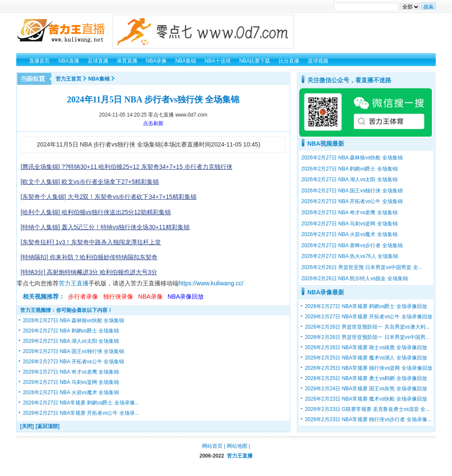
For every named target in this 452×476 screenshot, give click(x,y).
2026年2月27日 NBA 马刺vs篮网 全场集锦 (71, 382)
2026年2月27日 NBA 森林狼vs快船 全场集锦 (73, 320)
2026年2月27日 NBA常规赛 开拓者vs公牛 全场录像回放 (368, 317)
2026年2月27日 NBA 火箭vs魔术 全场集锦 (71, 392)
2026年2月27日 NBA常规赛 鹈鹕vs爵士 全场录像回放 (366, 306)
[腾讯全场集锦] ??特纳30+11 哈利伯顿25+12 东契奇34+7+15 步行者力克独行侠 (126, 167)
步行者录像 (83, 296)
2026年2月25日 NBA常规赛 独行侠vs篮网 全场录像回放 (368, 368)
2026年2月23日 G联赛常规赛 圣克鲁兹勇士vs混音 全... (367, 409)
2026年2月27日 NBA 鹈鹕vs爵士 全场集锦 (71, 331)
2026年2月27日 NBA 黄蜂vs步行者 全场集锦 (352, 245)
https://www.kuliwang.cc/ (211, 283)
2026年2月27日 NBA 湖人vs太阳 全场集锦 (71, 341)
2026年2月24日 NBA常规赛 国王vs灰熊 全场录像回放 (366, 389)
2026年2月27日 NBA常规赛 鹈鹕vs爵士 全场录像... (81, 403)
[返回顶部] (48, 426)
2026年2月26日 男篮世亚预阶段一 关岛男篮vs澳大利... (367, 327)
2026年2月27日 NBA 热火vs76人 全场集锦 (350, 256)
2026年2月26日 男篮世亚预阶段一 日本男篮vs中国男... (367, 337)
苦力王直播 (74, 283)
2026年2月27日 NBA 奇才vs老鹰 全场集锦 (71, 372)
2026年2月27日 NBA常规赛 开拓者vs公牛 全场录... (81, 413)
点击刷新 (153, 123)
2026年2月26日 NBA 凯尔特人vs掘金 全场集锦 (355, 278)
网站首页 (212, 446)
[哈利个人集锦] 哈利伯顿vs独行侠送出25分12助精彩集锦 (96, 212)
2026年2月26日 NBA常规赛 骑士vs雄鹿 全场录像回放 (366, 347)
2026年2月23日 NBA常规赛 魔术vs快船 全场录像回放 (366, 399)
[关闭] (27, 426)
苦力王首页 (68, 79)
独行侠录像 (118, 296)
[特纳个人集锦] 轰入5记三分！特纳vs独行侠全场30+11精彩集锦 (105, 227)
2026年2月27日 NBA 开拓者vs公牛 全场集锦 (73, 362)
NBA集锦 (99, 79)
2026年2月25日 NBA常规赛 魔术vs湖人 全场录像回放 (366, 358)
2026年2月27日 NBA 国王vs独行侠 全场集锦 (73, 351)
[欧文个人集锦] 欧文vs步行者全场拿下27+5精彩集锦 (90, 182)
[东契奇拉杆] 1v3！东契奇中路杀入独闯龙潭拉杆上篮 (91, 242)
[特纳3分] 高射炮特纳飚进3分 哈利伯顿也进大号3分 (89, 272)
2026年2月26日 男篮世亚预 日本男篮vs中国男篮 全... (362, 267)
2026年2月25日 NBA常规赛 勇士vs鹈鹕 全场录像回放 (366, 378)
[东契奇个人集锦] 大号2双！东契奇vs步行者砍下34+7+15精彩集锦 (109, 197)
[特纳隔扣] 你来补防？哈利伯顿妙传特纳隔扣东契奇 (89, 257)
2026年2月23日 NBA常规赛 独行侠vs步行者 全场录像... (368, 419)
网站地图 (237, 446)
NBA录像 (150, 296)
